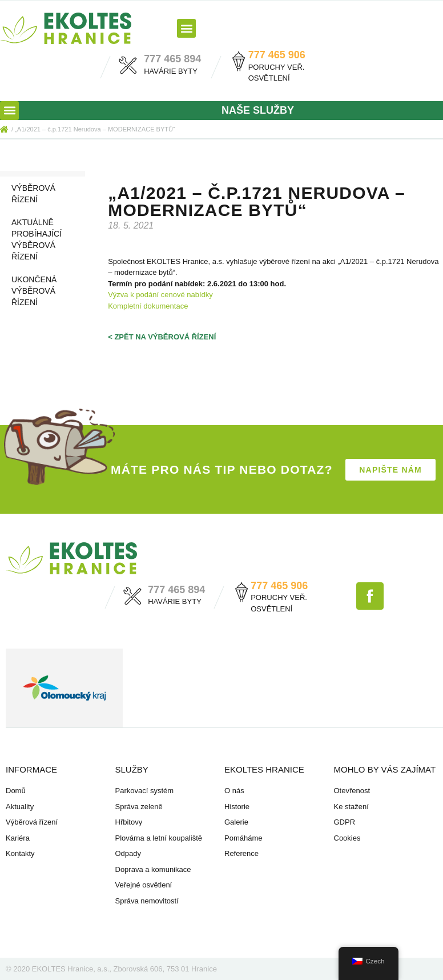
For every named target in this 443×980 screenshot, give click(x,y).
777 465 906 (277, 55)
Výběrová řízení (33, 194)
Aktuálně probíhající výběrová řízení (37, 239)
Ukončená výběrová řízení (34, 291)
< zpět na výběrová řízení (162, 337)
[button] (186, 28)
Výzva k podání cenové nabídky (160, 295)
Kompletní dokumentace (148, 306)
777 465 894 (172, 59)
